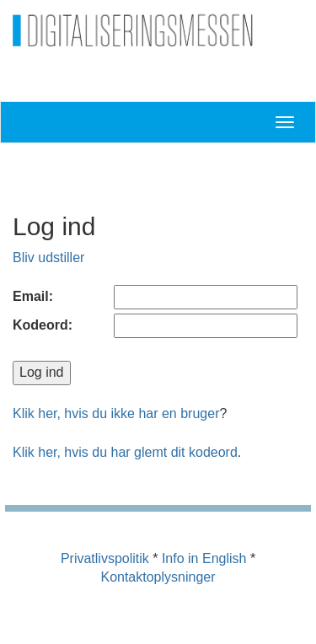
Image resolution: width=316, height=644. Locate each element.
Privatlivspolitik (105, 558)
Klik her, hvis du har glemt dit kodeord (125, 452)
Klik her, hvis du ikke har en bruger (116, 413)
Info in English (204, 558)
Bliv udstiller (48, 258)
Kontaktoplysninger (158, 577)
